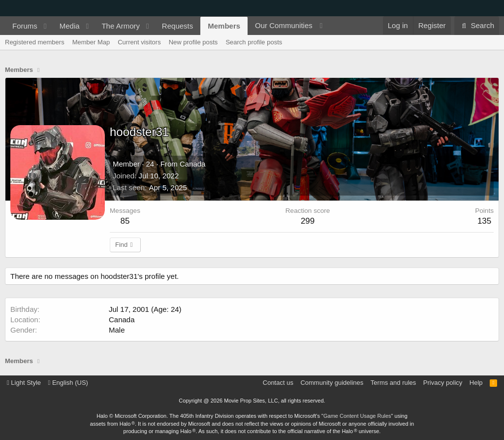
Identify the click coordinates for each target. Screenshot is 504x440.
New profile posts (193, 42)
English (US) (68, 383)
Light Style (24, 383)
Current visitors (139, 42)
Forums (25, 26)
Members (224, 26)
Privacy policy (443, 383)
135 (484, 221)
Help (476, 383)
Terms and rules (393, 383)
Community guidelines (332, 383)
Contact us (278, 383)
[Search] (477, 26)
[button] (45, 26)
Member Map (91, 42)
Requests (177, 26)
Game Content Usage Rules (357, 416)
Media (70, 26)
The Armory (121, 26)
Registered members (35, 42)
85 (125, 221)
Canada (193, 164)
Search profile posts (254, 42)
